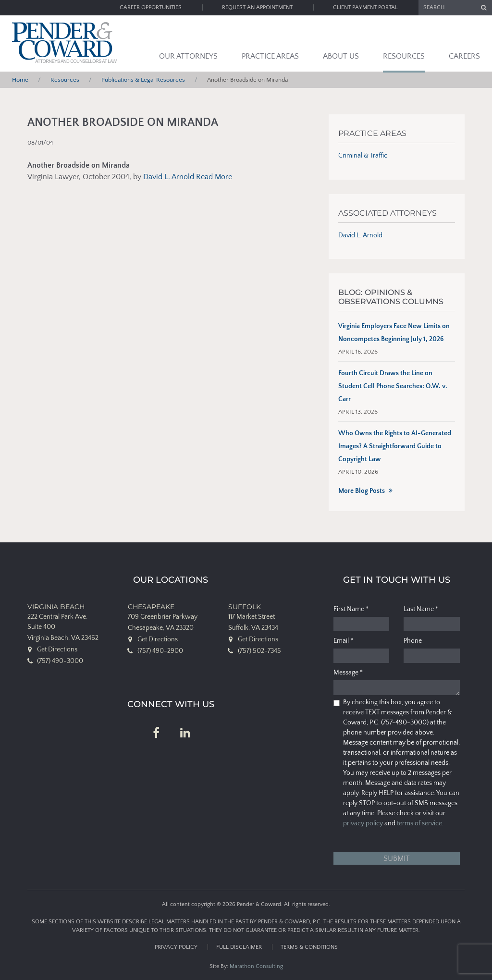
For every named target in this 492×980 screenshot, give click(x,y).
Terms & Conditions (309, 947)
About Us (341, 56)
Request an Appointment (257, 7)
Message (348, 673)
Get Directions (57, 649)
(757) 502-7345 (259, 651)
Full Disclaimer (239, 947)
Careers (464, 56)
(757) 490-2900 (160, 651)
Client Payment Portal (365, 7)
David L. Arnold (169, 177)
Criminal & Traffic (363, 156)
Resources (404, 56)
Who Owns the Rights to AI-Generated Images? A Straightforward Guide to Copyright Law (395, 446)
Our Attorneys (188, 56)
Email (343, 641)
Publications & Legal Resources (143, 80)
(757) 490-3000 (60, 661)
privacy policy (363, 823)
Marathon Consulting (256, 966)
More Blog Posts (362, 491)
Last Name (421, 609)
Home (20, 80)
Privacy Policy (176, 947)
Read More (214, 177)
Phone (413, 641)
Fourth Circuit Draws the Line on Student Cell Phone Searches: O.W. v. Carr (393, 386)
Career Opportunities (151, 7)
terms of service (419, 823)
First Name (351, 609)
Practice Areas (270, 56)
